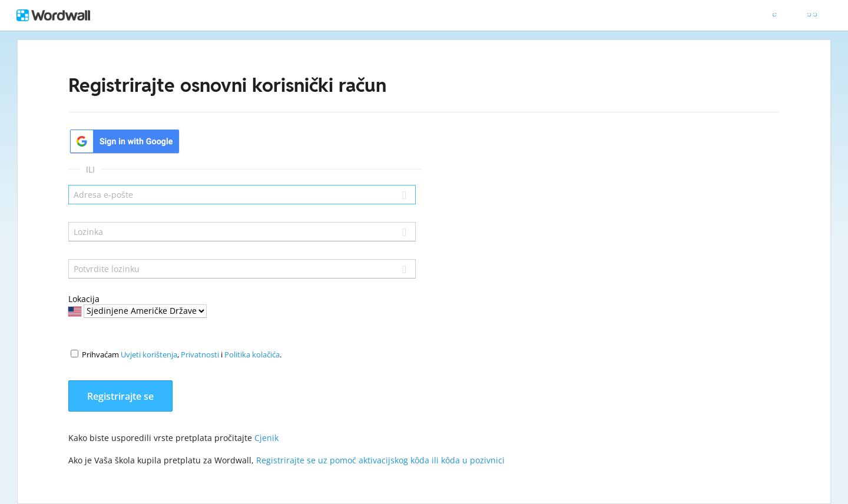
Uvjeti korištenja (149, 354)
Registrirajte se (120, 396)
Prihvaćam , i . (182, 354)
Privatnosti (200, 354)
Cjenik (266, 438)
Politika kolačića (252, 354)
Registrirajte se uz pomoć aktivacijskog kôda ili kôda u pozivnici (380, 460)
